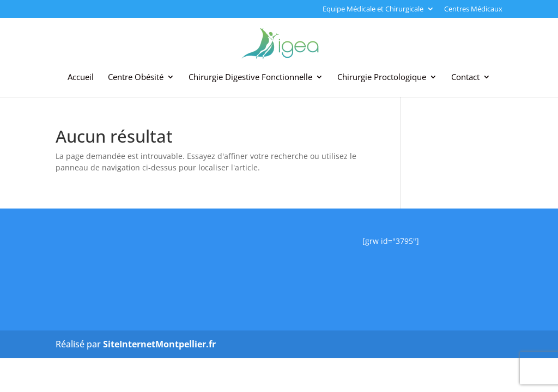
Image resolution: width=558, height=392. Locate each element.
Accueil (81, 78)
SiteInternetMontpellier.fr (159, 344)
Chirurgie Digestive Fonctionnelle (250, 78)
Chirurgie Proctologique (382, 78)
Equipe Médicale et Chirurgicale (373, 10)
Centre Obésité (136, 78)
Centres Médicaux (473, 10)
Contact (465, 78)
